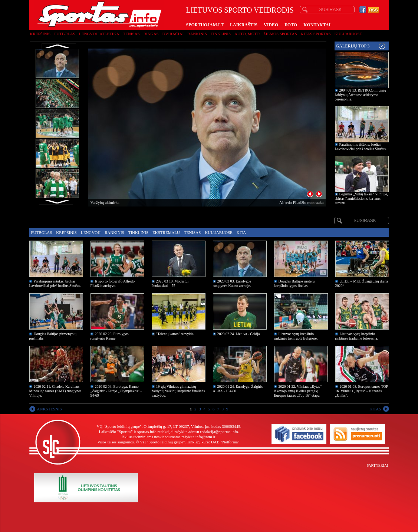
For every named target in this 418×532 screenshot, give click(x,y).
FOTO (291, 25)
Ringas (151, 34)
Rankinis (197, 34)
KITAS (375, 409)
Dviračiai (173, 34)
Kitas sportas (316, 34)
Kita (241, 232)
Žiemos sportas (280, 34)
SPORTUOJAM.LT (205, 25)
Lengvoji (91, 232)
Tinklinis (221, 34)
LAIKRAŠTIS (244, 25)
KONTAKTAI (317, 25)
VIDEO (271, 25)
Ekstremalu (166, 232)
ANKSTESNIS (50, 409)
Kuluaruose (348, 34)
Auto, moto (247, 34)
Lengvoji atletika (99, 34)
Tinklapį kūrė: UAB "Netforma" (213, 442)
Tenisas (131, 34)
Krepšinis (40, 34)
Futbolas (65, 34)
